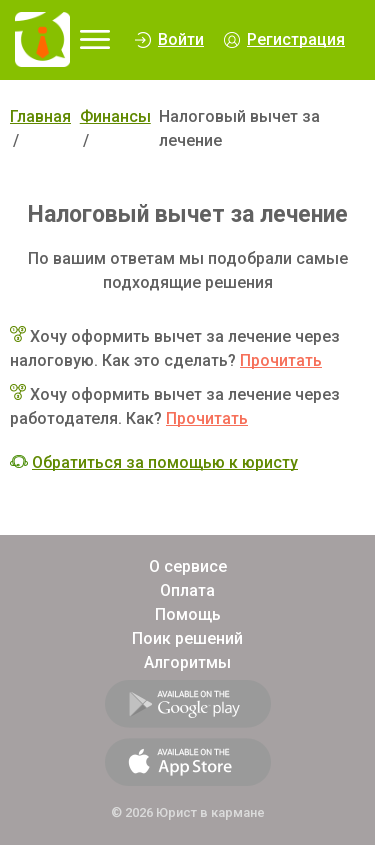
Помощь (188, 614)
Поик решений (187, 638)
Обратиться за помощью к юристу (165, 462)
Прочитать (281, 360)
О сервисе (188, 566)
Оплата (187, 590)
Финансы (115, 116)
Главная (40, 116)
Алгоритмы (187, 662)
